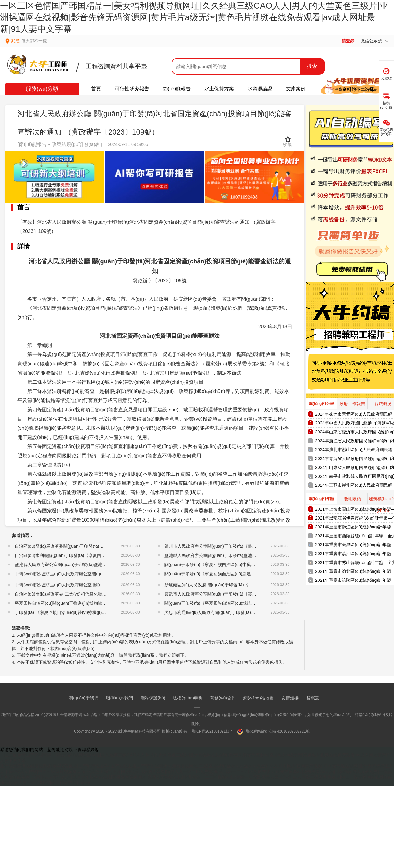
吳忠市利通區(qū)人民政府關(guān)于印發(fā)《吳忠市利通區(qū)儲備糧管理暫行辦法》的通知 (255, 612)
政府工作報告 (352, 404)
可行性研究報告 (132, 89)
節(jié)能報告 (177, 89)
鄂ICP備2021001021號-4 (212, 731)
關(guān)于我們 (83, 698)
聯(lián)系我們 (120, 698)
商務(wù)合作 (223, 698)
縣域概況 (383, 404)
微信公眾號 (375, 41)
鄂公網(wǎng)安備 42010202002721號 (273, 731)
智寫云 (313, 698)
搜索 (312, 66)
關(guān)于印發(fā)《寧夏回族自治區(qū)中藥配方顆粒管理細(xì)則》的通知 (237, 565)
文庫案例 (296, 89)
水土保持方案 (219, 89)
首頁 (96, 89)
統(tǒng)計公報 (322, 404)
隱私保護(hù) (153, 698)
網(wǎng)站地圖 (259, 698)
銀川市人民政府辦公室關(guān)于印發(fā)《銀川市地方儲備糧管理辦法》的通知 (240, 546)
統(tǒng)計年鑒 (322, 499)
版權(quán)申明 (187, 698)
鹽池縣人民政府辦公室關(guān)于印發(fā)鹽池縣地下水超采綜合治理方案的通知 (91, 565)
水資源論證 (260, 89)
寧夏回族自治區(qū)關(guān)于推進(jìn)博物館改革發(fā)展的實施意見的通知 (87, 603)
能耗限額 (352, 499)
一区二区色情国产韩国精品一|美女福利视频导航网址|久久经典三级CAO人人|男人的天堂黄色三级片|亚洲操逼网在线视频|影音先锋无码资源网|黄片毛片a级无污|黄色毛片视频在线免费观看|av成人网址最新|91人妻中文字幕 (194, 17)
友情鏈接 (290, 698)
